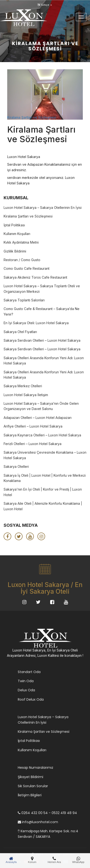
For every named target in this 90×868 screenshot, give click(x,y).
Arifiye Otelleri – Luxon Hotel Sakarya (33, 426)
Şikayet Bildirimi (30, 777)
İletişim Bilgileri (30, 795)
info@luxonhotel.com (38, 822)
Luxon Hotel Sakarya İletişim (26, 395)
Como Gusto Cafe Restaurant (27, 268)
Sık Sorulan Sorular (33, 786)
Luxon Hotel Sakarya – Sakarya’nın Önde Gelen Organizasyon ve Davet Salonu (41, 406)
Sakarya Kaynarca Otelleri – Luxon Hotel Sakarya (42, 435)
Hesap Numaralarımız (36, 768)
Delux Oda (26, 690)
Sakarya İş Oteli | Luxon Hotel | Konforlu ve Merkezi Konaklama (45, 478)
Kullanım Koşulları (17, 234)
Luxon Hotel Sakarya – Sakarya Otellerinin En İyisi (43, 208)
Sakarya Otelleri (16, 466)
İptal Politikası (14, 225)
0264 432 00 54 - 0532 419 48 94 (47, 813)
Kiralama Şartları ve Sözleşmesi (32, 117)
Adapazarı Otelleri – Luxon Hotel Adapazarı (38, 418)
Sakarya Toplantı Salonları (24, 300)
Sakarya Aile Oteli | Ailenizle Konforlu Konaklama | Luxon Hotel (43, 506)
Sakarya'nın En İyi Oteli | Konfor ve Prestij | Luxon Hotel (43, 492)
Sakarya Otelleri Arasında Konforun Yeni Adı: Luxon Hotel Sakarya (44, 361)
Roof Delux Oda (31, 699)
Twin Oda (26, 681)
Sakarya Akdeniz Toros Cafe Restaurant (35, 277)
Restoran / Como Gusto (22, 260)
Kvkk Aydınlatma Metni (21, 242)
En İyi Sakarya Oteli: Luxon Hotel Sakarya (36, 323)
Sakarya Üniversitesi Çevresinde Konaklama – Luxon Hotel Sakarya (45, 455)
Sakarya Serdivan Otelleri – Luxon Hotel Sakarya (42, 340)
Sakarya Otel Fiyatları (20, 332)
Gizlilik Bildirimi (15, 251)
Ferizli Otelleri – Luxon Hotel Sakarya (33, 444)
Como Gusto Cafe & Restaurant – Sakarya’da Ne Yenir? (42, 311)
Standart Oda (29, 672)
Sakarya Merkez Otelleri (23, 386)
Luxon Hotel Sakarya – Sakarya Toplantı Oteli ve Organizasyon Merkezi (42, 289)
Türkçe (45, 5)
